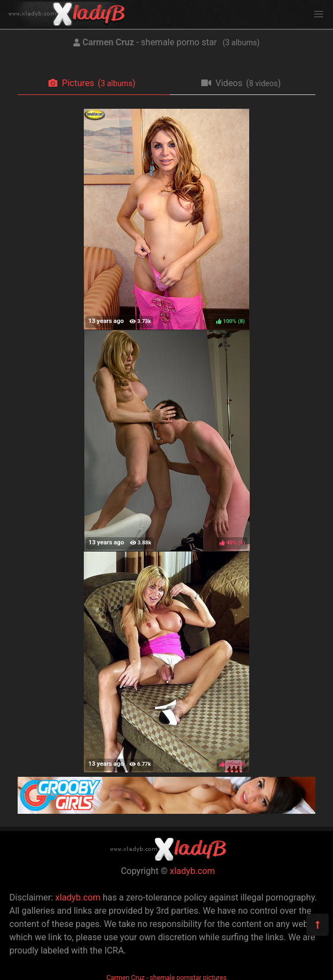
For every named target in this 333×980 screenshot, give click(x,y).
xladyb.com (192, 871)
